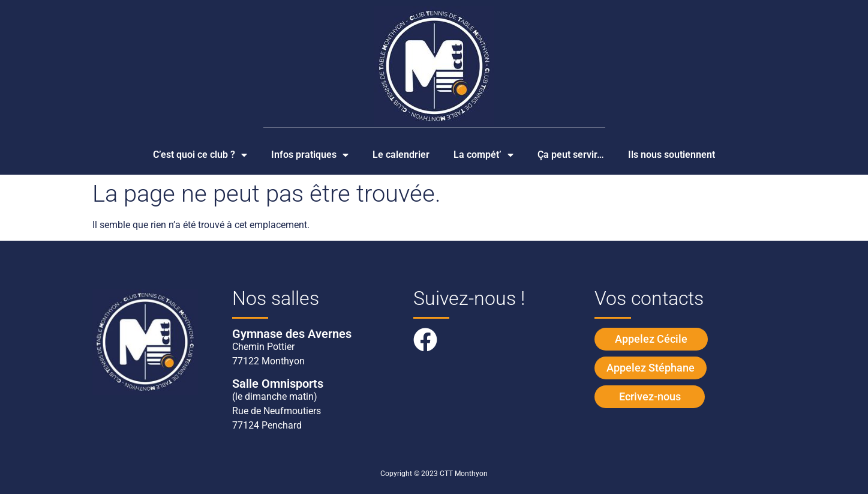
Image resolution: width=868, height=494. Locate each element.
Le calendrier (401, 155)
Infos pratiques (310, 155)
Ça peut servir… (571, 155)
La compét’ (483, 155)
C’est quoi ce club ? (200, 155)
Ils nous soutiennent (672, 155)
